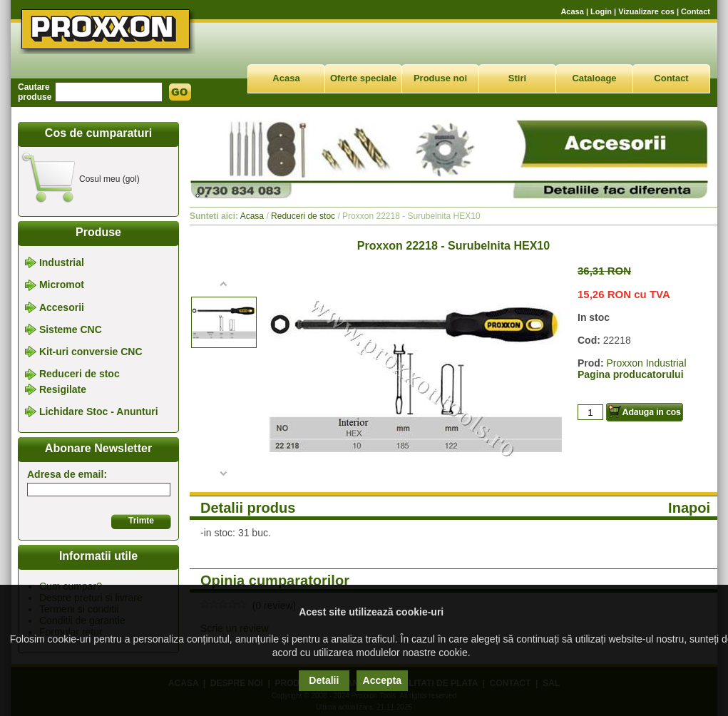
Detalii (324, 680)
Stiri (517, 78)
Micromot (62, 285)
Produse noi (440, 78)
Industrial (62, 262)
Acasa (572, 11)
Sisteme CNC (71, 329)
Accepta (382, 680)
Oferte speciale (363, 78)
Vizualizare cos (646, 11)
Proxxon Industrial (646, 363)
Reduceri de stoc (80, 374)
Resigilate (63, 389)
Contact (696, 11)
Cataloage (594, 78)
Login (601, 11)
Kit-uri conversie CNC (91, 352)
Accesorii (62, 307)
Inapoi (689, 508)
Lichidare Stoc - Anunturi (99, 411)
